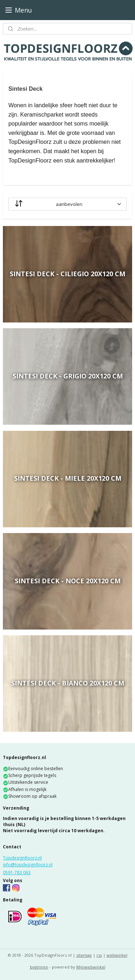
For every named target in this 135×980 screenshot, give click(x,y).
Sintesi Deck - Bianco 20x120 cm (68, 683)
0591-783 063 (17, 873)
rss (99, 955)
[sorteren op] (67, 204)
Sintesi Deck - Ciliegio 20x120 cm (67, 274)
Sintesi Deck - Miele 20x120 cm (68, 479)
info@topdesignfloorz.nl (28, 865)
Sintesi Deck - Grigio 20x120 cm (68, 376)
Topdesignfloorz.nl (22, 858)
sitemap (84, 955)
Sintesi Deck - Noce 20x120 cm (68, 581)
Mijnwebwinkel (91, 967)
